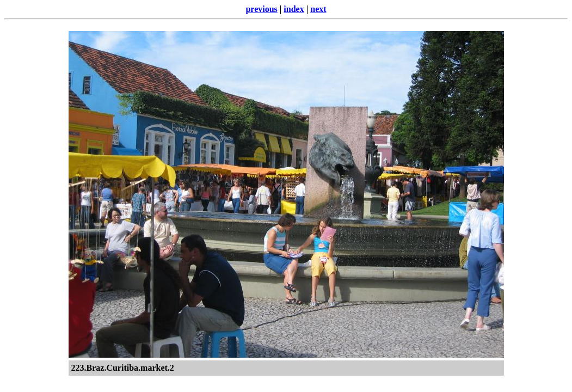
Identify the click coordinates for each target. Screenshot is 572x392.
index (294, 9)
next (318, 9)
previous (261, 9)
